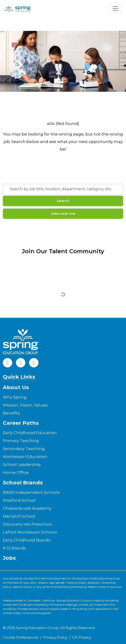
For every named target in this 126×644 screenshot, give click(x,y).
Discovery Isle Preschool (27, 524)
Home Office (16, 472)
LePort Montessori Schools (30, 532)
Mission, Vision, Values (25, 405)
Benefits (11, 413)
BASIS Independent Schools (31, 492)
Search (63, 201)
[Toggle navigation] (115, 8)
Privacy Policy (55, 637)
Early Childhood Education (30, 433)
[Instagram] (34, 363)
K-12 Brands (14, 548)
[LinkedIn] (21, 363)
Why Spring (15, 397)
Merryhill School (19, 516)
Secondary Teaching (24, 449)
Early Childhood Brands (27, 540)
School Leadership (22, 465)
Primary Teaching (21, 441)
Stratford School (19, 500)
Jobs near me (63, 214)
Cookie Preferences (21, 637)
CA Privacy (82, 637)
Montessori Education (25, 457)
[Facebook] (8, 363)
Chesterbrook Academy (27, 508)
